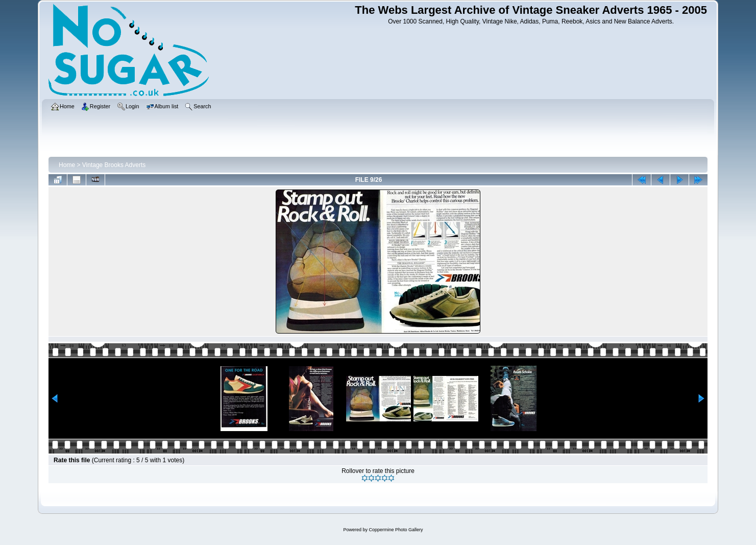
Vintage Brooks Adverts (114, 165)
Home (67, 165)
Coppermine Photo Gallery (396, 530)
